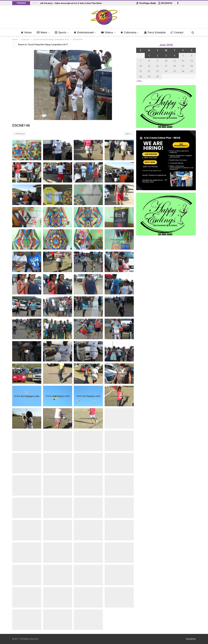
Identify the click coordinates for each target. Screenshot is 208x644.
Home (24, 32)
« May (139, 81)
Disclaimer (191, 639)
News (41, 32)
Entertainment (83, 32)
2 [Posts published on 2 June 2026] (157, 56)
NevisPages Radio (146, 3)
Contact (179, 32)
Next (129, 134)
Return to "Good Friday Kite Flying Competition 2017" (40, 45)
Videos (107, 32)
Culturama (129, 32)
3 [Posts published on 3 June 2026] (166, 56)
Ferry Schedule (156, 32)
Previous (19, 134)
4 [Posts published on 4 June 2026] (175, 56)
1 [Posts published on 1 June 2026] (149, 56)
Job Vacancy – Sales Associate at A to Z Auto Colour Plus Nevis (71, 3)
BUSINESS (165, 3)
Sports (60, 32)
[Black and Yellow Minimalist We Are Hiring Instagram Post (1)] (166, 160)
